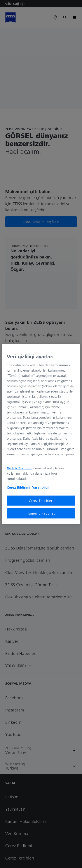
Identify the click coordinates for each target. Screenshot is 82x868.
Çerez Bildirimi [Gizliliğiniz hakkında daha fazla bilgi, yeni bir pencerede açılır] (18, 487)
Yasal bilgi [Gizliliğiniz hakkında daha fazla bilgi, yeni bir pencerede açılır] (40, 487)
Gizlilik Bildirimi (19, 468)
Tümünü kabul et (41, 513)
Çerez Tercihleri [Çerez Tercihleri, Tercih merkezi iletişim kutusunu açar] (41, 500)
